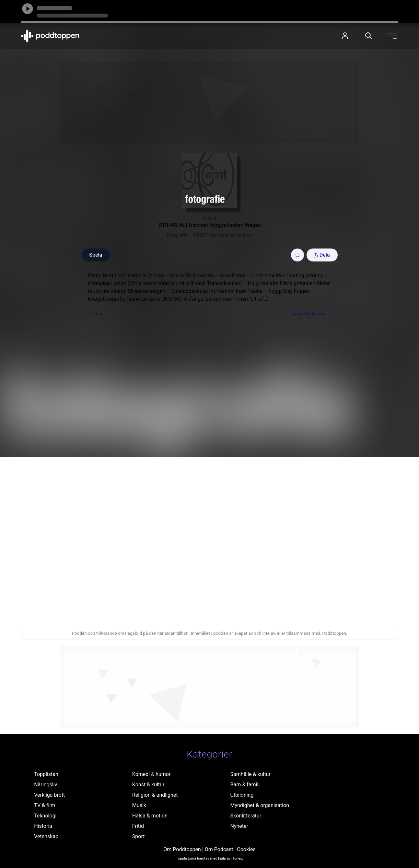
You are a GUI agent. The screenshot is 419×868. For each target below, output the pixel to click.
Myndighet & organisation (260, 805)
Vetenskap (46, 836)
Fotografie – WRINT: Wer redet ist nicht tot (209, 235)
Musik (139, 805)
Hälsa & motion (150, 816)
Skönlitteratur (246, 816)
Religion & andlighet (155, 795)
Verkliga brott (49, 795)
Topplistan (46, 774)
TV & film (45, 805)
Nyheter (239, 826)
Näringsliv (46, 785)
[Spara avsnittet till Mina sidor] (297, 255)
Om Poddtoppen (182, 849)
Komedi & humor (151, 774)
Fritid (138, 826)
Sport (139, 836)
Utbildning (242, 795)
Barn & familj (245, 785)
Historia (43, 826)
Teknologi (45, 816)
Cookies (246, 849)
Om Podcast (219, 849)
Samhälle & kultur (250, 774)
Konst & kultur (148, 785)
